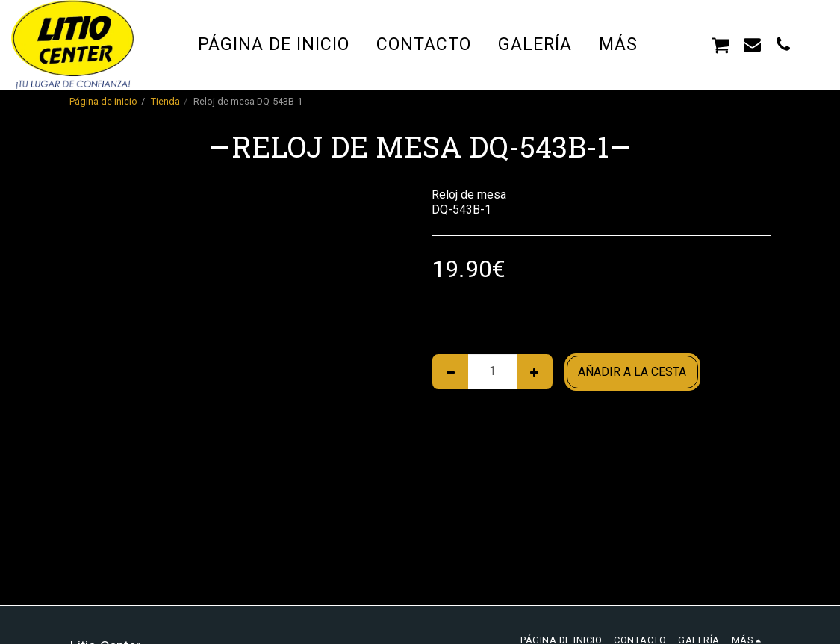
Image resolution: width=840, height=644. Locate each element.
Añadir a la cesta (632, 372)
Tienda (165, 101)
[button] (690, 44)
